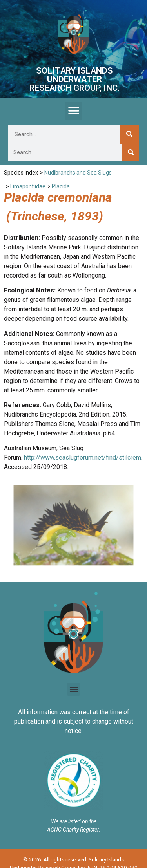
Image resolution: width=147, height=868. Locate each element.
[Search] (129, 134)
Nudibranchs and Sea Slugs (78, 173)
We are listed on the (74, 821)
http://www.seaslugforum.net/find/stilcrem (83, 457)
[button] (73, 111)
